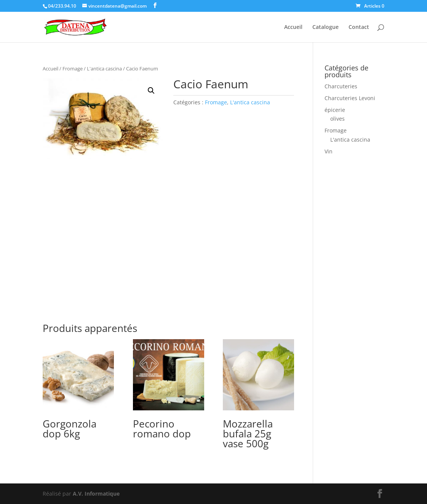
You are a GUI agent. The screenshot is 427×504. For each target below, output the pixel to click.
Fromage (73, 69)
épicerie (335, 110)
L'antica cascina (104, 69)
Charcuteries (341, 86)
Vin (329, 151)
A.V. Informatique (96, 494)
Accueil (293, 27)
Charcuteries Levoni (350, 98)
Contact (359, 27)
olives (337, 119)
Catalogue (325, 27)
